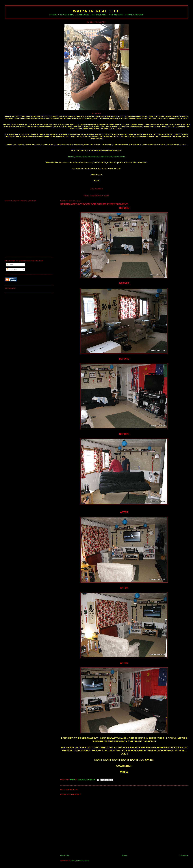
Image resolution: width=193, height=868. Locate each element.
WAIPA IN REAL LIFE (96, 11)
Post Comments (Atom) (80, 861)
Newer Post (65, 856)
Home (124, 856)
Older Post (184, 856)
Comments (12, 269)
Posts (10, 265)
